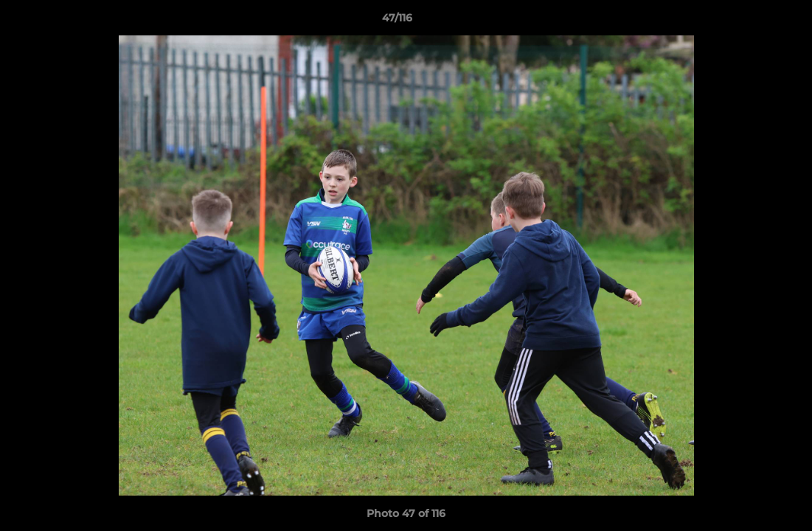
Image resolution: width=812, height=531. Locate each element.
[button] (750, 21)
